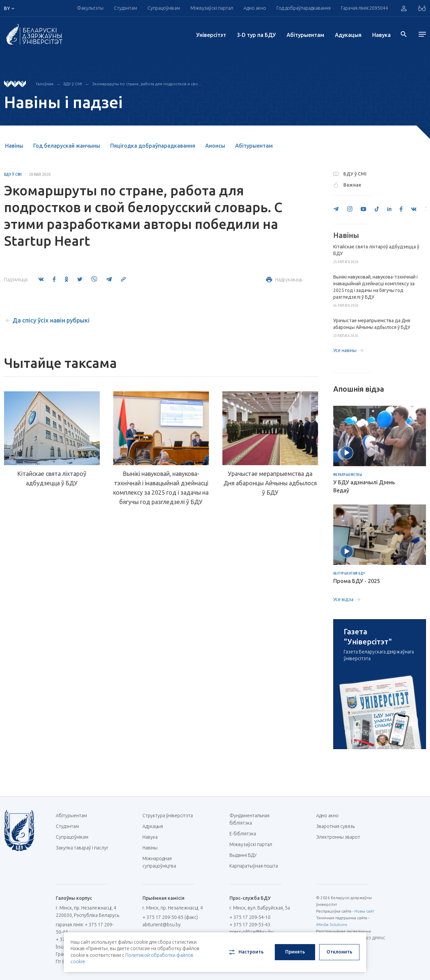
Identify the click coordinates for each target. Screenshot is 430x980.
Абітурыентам (305, 35)
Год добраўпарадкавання (304, 8)
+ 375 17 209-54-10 (250, 917)
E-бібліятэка (245, 834)
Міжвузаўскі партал (212, 8)
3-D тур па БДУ (256, 35)
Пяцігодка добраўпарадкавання (153, 146)
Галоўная (45, 84)
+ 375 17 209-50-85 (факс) (170, 917)
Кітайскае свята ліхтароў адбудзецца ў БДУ (52, 478)
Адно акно (255, 8)
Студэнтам (125, 8)
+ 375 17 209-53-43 (250, 925)
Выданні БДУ (243, 855)
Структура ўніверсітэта (168, 816)
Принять (295, 952)
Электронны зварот (338, 837)
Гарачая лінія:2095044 (364, 8)
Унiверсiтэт (211, 35)
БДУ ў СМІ (73, 84)
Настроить (246, 952)
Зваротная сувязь (335, 826)
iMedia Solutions (332, 924)
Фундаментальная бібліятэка (249, 819)
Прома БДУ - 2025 (357, 581)
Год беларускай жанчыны (67, 146)
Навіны (14, 146)
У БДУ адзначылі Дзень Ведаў (364, 486)
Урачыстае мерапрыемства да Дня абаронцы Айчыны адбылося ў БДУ (270, 483)
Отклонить (339, 952)
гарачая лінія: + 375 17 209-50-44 (85, 928)
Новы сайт (364, 911)
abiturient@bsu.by (162, 925)
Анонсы (215, 146)
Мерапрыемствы (348, 475)
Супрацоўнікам (164, 8)
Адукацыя (348, 35)
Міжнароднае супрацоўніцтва (163, 862)
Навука (381, 35)
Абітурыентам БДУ (349, 574)
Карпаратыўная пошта (256, 866)
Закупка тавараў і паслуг (82, 848)
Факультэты (90, 8)
